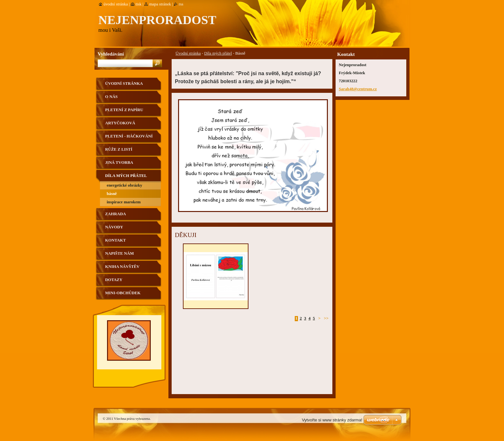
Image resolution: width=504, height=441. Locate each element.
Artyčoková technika (120, 125)
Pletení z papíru (124, 110)
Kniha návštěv (122, 267)
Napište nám (119, 253)
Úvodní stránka (188, 53)
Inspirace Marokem (124, 202)
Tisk (139, 4)
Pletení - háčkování (129, 136)
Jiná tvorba (119, 163)
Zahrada (116, 214)
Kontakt (115, 240)
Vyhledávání (111, 54)
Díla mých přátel (218, 53)
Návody (114, 227)
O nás (111, 97)
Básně (112, 194)
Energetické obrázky (125, 185)
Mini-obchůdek (123, 293)
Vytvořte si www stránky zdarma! (332, 420)
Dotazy (114, 280)
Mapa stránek (160, 4)
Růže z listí (119, 149)
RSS (181, 4)
